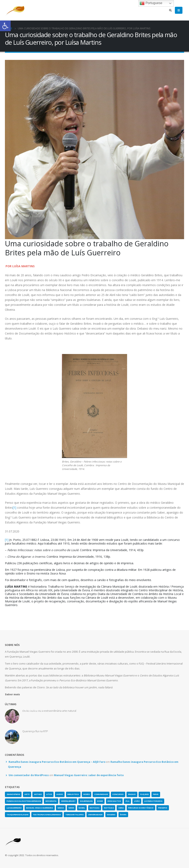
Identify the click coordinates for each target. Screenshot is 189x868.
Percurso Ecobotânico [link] (141, 808)
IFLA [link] (128, 801)
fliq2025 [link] (144, 794)
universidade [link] (95, 815)
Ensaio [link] (132, 794)
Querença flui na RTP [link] (35, 731)
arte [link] (27, 794)
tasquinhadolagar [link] (18, 815)
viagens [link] (111, 815)
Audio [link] (60, 794)
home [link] (100, 801)
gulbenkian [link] (86, 801)
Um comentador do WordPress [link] (29, 775)
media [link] (61, 808)
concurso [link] (118, 794)
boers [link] (87, 794)
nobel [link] (82, 808)
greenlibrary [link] (68, 801)
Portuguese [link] (151, 3)
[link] (5, 26)
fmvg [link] (156, 794)
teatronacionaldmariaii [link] (47, 815)
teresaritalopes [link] (75, 815)
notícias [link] (109, 808)
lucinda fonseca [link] (153, 801)
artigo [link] (38, 794)
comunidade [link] (101, 794)
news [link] (71, 808)
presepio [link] (163, 808)
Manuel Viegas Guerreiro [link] (40, 808)
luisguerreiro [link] (14, 808)
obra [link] (121, 808)
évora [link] (123, 815)
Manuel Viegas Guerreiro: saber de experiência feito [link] (89, 775)
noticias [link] (94, 808)
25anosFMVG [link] (13, 794)
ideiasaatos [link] (114, 801)
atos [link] (49, 794)
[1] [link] (14, 508)
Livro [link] (137, 801)
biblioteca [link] (73, 794)
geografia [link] (51, 801)
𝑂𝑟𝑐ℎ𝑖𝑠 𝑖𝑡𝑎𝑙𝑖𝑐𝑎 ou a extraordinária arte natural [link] (49, 711)
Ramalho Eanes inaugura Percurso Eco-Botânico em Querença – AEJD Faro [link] (57, 762)
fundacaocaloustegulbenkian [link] (24, 801)
